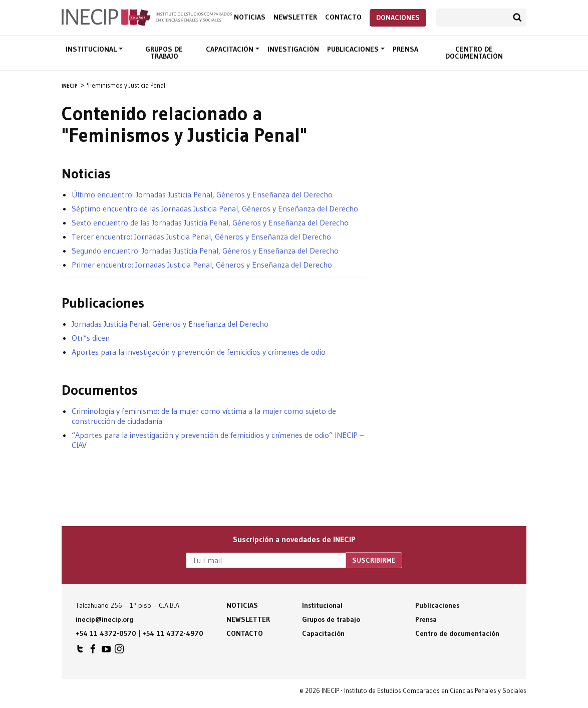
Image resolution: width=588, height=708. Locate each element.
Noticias (250, 17)
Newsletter (295, 17)
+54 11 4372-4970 (173, 633)
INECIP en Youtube (106, 651)
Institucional (92, 49)
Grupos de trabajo (164, 53)
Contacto (343, 17)
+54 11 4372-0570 (106, 633)
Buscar (517, 18)
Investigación (293, 49)
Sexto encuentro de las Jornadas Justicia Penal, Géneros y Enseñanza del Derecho (210, 222)
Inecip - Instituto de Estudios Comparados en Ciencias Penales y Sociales (147, 17)
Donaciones (398, 18)
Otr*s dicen (91, 338)
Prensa (405, 49)
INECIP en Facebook (93, 651)
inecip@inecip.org (104, 619)
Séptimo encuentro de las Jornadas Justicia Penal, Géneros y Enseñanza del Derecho (215, 208)
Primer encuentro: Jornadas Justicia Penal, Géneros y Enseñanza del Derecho (202, 265)
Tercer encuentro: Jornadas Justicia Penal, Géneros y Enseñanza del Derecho (201, 237)
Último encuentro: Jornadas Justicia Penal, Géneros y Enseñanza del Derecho (202, 194)
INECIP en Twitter (80, 651)
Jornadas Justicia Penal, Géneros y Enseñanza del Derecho (170, 324)
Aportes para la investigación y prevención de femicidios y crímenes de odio (199, 352)
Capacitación (231, 49)
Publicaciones (354, 49)
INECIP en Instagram (119, 651)
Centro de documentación (474, 53)
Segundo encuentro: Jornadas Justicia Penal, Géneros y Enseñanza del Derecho (205, 251)
